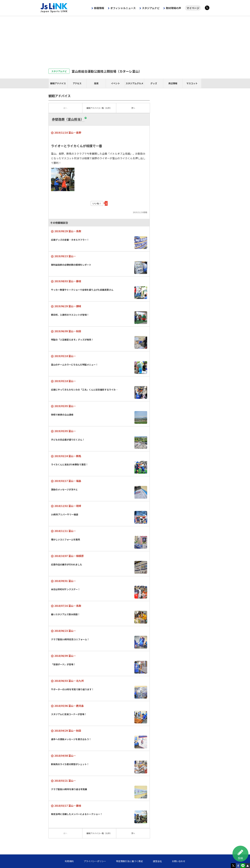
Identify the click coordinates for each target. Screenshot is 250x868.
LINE (243, 866)
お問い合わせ (179, 861)
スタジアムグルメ (134, 83)
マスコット (192, 83)
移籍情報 (99, 8)
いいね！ (97, 203)
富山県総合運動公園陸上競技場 (107, 71)
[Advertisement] (125, 40)
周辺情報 (173, 83)
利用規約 (69, 861)
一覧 (99, 108)
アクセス (77, 83)
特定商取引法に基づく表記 (129, 861)
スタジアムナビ (151, 8)
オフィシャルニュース (123, 8)
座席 (96, 83)
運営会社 (157, 861)
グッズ (154, 83)
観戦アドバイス (58, 83)
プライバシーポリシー (95, 861)
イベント (115, 83)
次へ (133, 108)
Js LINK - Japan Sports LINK (54, 8)
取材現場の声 (173, 8)
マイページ (193, 8)
